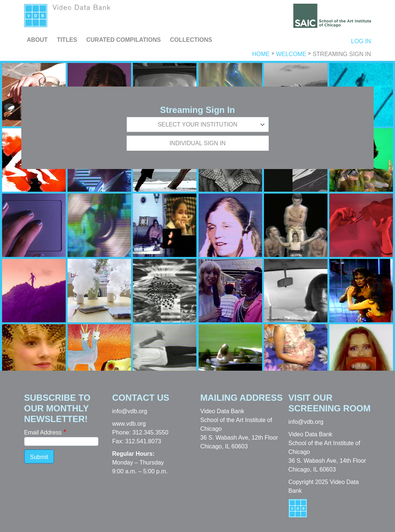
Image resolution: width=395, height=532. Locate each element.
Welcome (291, 54)
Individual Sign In (197, 143)
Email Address (43, 432)
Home (261, 54)
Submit (39, 457)
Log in (361, 41)
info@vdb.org (130, 411)
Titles (67, 40)
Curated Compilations (124, 40)
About (37, 40)
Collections (191, 40)
